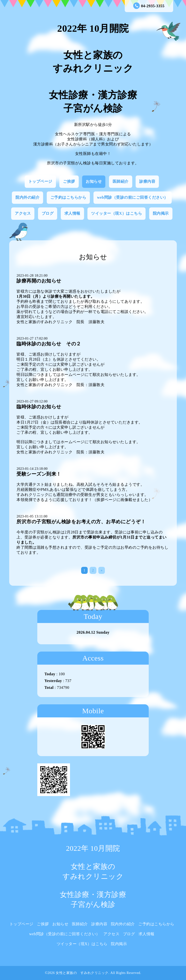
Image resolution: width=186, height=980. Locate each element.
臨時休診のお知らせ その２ (49, 344)
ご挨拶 (69, 181)
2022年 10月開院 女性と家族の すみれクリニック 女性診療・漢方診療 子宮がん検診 (93, 68)
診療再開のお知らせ (39, 281)
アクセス (23, 213)
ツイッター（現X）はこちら (116, 213)
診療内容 (147, 181)
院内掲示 (161, 213)
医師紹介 (121, 181)
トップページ (40, 181)
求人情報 (72, 213)
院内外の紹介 (27, 197)
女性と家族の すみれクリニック (82, 973)
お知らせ (94, 181)
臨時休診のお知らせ (39, 407)
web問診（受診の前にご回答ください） (133, 197)
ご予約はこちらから (68, 197)
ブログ (48, 213)
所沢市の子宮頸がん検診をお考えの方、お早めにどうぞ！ (81, 522)
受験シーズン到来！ (39, 474)
